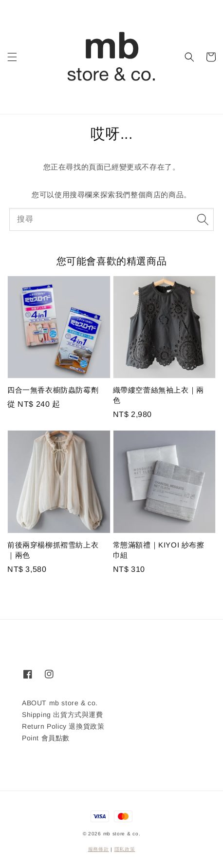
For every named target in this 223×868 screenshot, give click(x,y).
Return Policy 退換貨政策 (63, 726)
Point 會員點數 (46, 738)
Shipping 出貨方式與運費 (63, 715)
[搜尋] (203, 219)
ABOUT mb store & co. (60, 703)
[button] (12, 57)
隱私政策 (125, 849)
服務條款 (99, 849)
